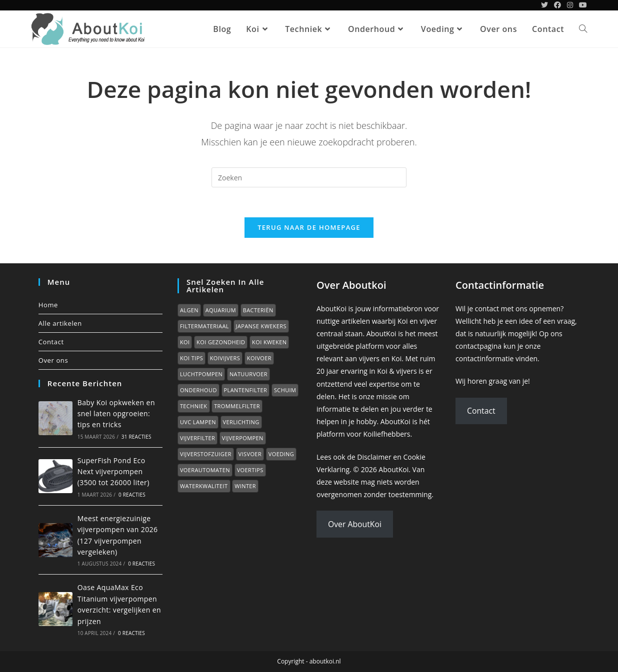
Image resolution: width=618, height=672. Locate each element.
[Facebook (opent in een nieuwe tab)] (557, 5)
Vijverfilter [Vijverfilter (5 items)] (197, 437)
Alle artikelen (60, 323)
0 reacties (132, 495)
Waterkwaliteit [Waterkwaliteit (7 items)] (204, 485)
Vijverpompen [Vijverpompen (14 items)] (243, 437)
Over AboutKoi (355, 524)
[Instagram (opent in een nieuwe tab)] (570, 5)
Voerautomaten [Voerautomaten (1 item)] (205, 469)
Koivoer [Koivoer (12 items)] (259, 357)
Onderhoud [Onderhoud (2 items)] (198, 389)
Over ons (53, 360)
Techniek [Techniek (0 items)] (194, 405)
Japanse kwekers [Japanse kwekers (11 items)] (261, 326)
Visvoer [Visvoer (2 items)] (250, 453)
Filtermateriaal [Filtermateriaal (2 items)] (204, 326)
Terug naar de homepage (309, 227)
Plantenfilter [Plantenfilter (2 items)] (246, 389)
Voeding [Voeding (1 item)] (281, 453)
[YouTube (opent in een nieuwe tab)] (581, 5)
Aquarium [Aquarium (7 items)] (221, 310)
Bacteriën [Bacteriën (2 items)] (258, 310)
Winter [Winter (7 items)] (245, 485)
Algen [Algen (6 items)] (189, 310)
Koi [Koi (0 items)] (185, 341)
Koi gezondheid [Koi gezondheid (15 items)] (221, 341)
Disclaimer (374, 456)
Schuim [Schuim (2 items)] (285, 389)
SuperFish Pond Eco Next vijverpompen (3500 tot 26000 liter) (113, 471)
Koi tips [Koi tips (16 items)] (191, 357)
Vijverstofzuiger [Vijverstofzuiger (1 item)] (206, 453)
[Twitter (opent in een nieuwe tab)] (544, 5)
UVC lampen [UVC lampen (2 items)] (198, 421)
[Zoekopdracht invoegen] (309, 177)
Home (48, 304)
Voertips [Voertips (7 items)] (250, 469)
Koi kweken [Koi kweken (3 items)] (269, 341)
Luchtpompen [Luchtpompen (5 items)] (201, 373)
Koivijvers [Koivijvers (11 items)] (225, 357)
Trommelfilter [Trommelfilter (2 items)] (237, 405)
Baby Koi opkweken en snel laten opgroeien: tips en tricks (116, 413)
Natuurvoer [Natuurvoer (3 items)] (248, 373)
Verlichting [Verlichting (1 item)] (241, 421)
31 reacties (136, 436)
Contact (51, 341)
